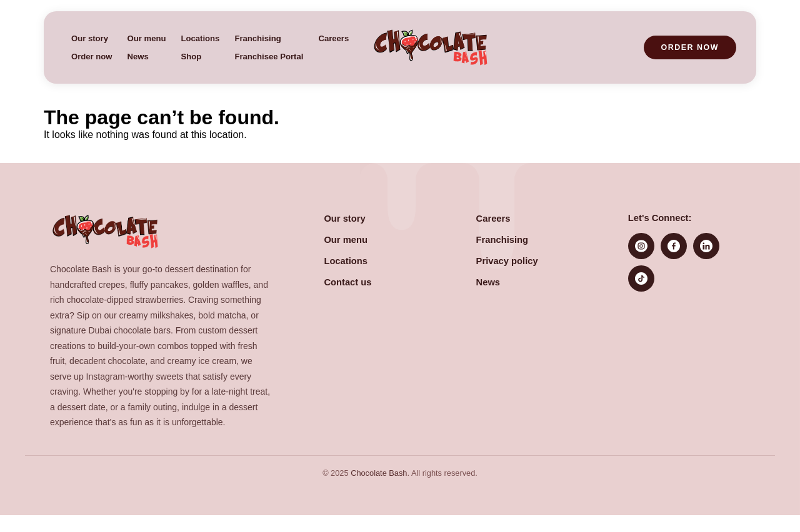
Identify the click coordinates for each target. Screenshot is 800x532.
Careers (333, 38)
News (138, 57)
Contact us (347, 282)
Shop (191, 57)
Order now (92, 57)
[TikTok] (641, 278)
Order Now (690, 47)
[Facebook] (674, 246)
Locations (200, 38)
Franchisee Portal (269, 57)
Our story (90, 38)
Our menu (147, 38)
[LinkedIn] (706, 246)
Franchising (257, 38)
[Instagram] (641, 246)
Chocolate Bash (379, 473)
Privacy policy (507, 261)
